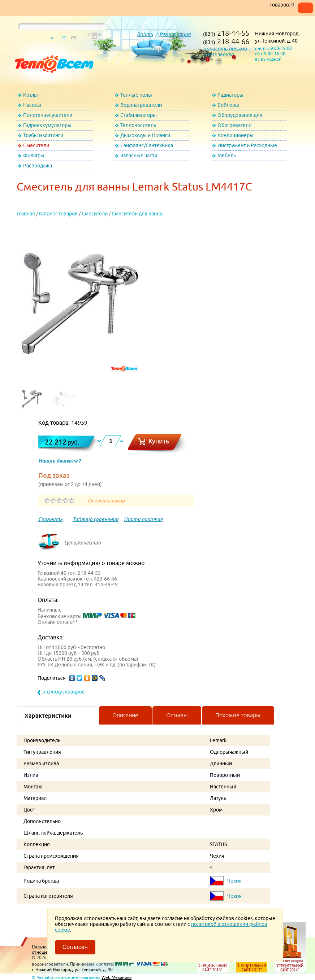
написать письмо (225, 49)
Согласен (75, 947)
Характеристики (48, 716)
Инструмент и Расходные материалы (247, 147)
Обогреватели (234, 125)
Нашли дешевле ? (59, 461)
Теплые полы (136, 95)
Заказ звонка (218, 54)
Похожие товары (238, 715)
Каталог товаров (58, 214)
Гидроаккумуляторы (47, 125)
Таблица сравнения (96, 519)
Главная (26, 214)
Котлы (31, 95)
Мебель (227, 156)
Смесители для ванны (138, 214)
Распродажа (38, 166)
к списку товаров (64, 692)
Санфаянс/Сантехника (147, 145)
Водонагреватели (141, 105)
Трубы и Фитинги (43, 135)
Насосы (32, 105)
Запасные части (139, 156)
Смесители (36, 145)
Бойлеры (228, 105)
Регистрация (175, 34)
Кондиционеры (236, 135)
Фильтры (34, 156)
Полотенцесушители (48, 115)
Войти (145, 34)
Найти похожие (143, 519)
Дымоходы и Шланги (145, 135)
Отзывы (177, 715)
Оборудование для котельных (240, 116)
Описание (125, 715)
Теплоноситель (138, 125)
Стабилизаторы (139, 115)
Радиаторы (230, 95)
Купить (159, 441)
